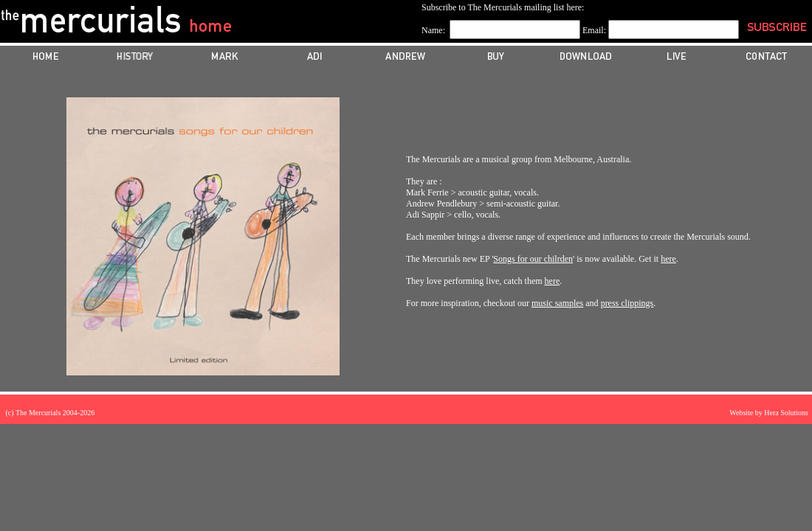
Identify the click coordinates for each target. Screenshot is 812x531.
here (668, 259)
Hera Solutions (786, 413)
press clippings (627, 303)
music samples (557, 303)
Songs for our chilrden (533, 259)
